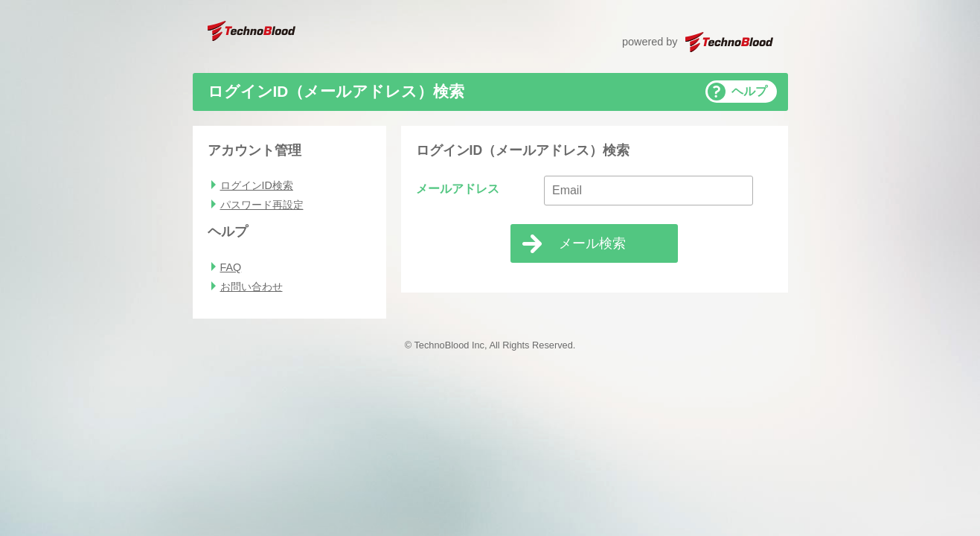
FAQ (231, 267)
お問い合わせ (252, 287)
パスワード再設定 (262, 205)
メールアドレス (458, 189)
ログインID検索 (257, 185)
